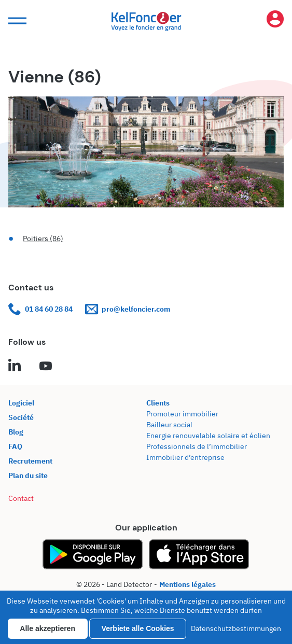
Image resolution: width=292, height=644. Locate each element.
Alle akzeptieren (47, 628)
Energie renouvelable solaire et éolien (208, 436)
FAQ (15, 446)
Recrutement (30, 461)
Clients (158, 403)
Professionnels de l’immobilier (197, 446)
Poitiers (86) (43, 239)
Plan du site (28, 475)
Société (21, 417)
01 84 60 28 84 (40, 309)
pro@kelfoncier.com (128, 309)
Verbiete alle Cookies (138, 628)
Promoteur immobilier (182, 414)
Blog (16, 432)
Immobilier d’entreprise (185, 457)
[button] (16, 21)
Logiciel (21, 403)
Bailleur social (169, 425)
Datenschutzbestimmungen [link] (236, 628)
